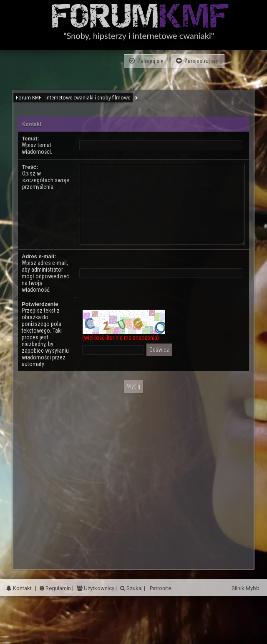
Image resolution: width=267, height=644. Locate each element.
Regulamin (55, 588)
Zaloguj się (146, 61)
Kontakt (19, 588)
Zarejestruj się (198, 61)
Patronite (160, 588)
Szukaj (134, 588)
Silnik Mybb (246, 588)
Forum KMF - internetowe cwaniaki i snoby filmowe (73, 98)
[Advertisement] (78, 478)
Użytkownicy (98, 588)
